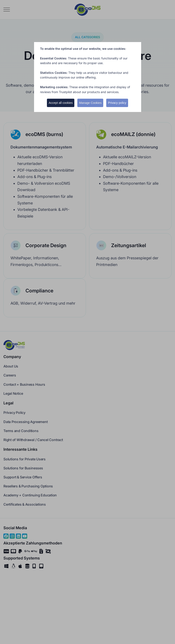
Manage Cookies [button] (90, 103)
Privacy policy (117, 103)
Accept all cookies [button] (61, 103)
